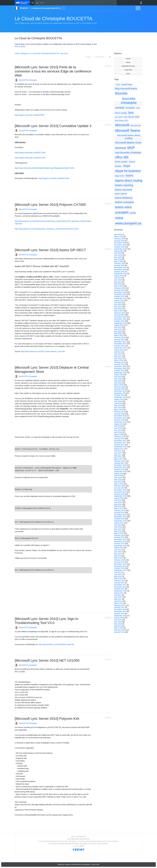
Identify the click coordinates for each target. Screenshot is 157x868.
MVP (131, 148)
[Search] (76, 3)
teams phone (121, 194)
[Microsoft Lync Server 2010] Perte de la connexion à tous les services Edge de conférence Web (53, 71)
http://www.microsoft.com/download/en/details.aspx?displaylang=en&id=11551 (45, 168)
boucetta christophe (129, 101)
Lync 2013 (119, 117)
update (133, 213)
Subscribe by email (128, 66)
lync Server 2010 (132, 117)
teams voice (123, 207)
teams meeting (124, 185)
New (137, 8)
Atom (128, 74)
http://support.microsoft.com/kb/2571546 (30, 153)
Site (33, 3)
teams (130, 176)
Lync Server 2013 (121, 121)
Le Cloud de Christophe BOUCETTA (54, 19)
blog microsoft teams (126, 89)
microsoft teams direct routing (129, 137)
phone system (121, 162)
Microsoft (122, 125)
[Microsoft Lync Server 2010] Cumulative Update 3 (53, 126)
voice (119, 218)
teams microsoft (123, 190)
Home (128, 59)
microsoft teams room (128, 143)
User (141, 3)
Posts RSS (128, 70)
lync (131, 113)
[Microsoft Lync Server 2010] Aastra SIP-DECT (50, 250)
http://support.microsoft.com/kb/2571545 (30, 158)
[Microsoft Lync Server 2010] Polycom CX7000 (50, 205)
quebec (118, 166)
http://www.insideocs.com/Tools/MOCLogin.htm (56, 644)
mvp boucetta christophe (128, 153)
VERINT (82, 846)
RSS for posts (20, 46)
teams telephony (124, 198)
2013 (118, 85)
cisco (138, 108)
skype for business (128, 171)
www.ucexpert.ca (128, 223)
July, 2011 (64, 53)
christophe (130, 108)
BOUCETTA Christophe (28, 80)
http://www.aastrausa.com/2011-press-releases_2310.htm (43, 351)
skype (127, 166)
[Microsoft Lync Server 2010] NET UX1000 (47, 660)
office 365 (122, 157)
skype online (120, 176)
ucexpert (122, 212)
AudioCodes (127, 85)
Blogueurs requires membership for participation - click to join (79, 864)
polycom (132, 162)
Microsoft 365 (136, 126)
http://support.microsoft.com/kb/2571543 (54, 178)
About (128, 62)
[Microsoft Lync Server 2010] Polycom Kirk (47, 719)
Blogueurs (25, 53)
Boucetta (121, 93)
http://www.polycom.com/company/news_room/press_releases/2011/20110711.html (46, 229)
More (63, 8)
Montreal (120, 148)
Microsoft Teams (128, 131)
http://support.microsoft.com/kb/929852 (30, 115)
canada (120, 108)
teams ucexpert (124, 202)
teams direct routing (129, 181)
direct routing (121, 113)
